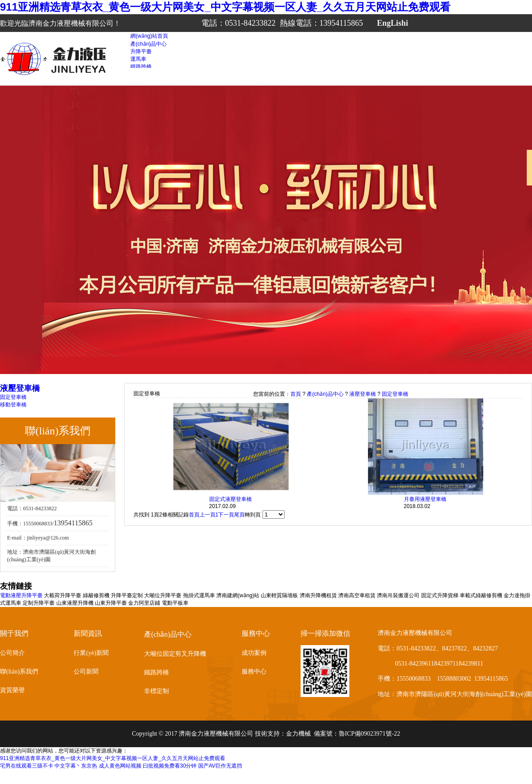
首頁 (296, 394)
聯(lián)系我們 (19, 672)
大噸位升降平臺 (163, 595)
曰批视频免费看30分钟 (170, 766)
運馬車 (138, 59)
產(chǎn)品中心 (149, 44)
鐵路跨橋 (141, 67)
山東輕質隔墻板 (279, 595)
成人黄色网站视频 (120, 766)
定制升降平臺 (39, 603)
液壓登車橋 (363, 394)
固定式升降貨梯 (440, 595)
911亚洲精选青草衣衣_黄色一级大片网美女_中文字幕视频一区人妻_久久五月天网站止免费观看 (225, 7)
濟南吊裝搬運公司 (398, 595)
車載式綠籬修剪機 (481, 595)
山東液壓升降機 (75, 603)
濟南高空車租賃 (357, 595)
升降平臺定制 (127, 595)
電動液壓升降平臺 (21, 595)
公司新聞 (86, 672)
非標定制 (156, 691)
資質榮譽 (12, 690)
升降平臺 (141, 51)
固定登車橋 (13, 397)
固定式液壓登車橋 (231, 499)
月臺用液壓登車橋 (425, 499)
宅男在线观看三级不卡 (27, 766)
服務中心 (254, 672)
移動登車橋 (13, 405)
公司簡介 (12, 653)
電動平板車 (175, 603)
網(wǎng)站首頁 (149, 36)
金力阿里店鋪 (144, 603)
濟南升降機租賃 (318, 595)
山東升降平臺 (111, 603)
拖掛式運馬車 (199, 595)
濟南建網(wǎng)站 (238, 595)
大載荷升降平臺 (63, 595)
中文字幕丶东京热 (76, 766)
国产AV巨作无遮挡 (220, 766)
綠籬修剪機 (96, 595)
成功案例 (254, 653)
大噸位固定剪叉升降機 (175, 654)
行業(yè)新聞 (91, 653)
